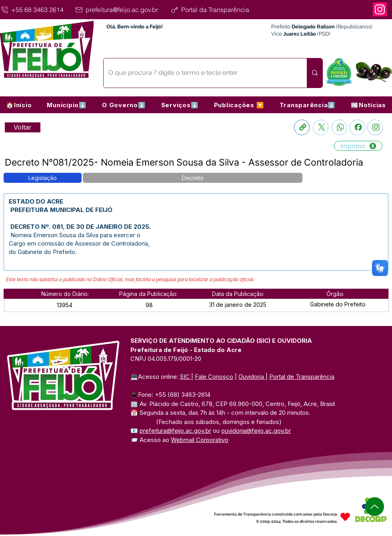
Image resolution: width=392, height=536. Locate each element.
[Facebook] (357, 127)
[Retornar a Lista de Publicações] (23, 127)
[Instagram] (380, 9)
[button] (67, 105)
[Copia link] (302, 127)
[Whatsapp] (339, 127)
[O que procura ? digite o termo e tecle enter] (199, 73)
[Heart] (345, 517)
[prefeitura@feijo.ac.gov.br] (121, 10)
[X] (321, 127)
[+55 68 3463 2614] (36, 10)
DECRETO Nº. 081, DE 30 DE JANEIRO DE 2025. (80, 227)
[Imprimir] (358, 146)
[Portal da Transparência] (217, 10)
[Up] (375, 507)
